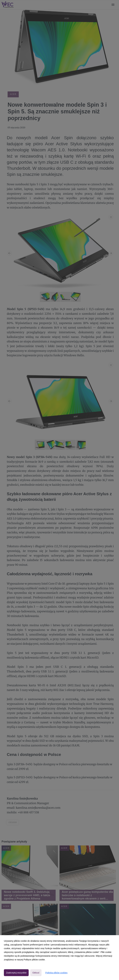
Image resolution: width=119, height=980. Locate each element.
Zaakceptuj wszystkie (16, 973)
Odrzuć (36, 973)
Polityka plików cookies (56, 973)
